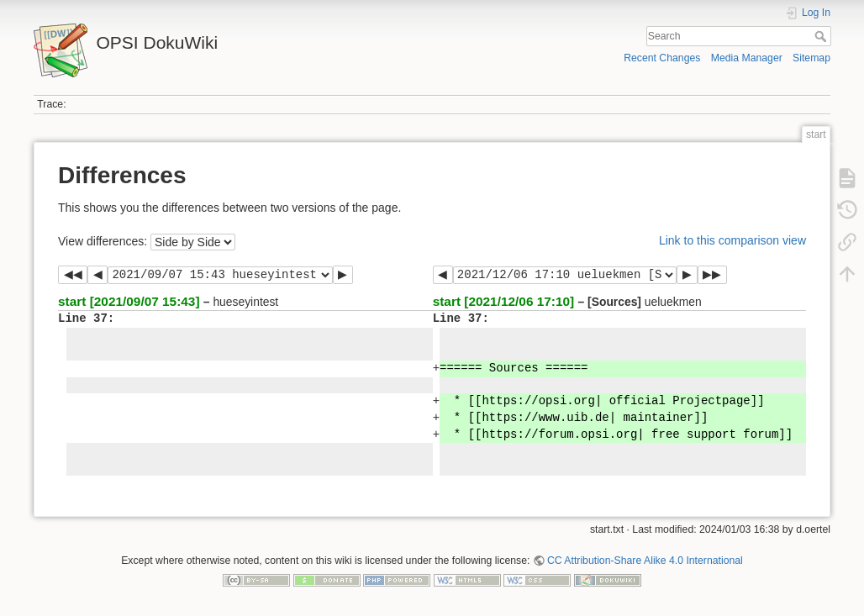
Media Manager (747, 58)
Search (822, 36)
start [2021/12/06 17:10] (504, 301)
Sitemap (811, 58)
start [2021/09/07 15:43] (129, 301)
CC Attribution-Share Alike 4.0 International (645, 561)
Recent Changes (662, 58)
